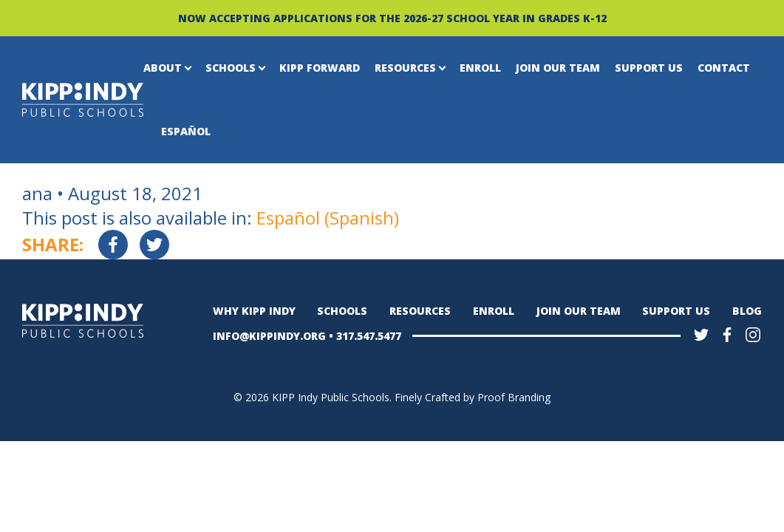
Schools (231, 68)
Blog (747, 311)
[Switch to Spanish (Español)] (328, 218)
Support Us (649, 68)
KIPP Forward (320, 68)
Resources (405, 68)
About (163, 68)
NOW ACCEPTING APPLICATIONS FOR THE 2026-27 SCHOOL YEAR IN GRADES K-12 (392, 18)
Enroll (480, 68)
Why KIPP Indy (254, 311)
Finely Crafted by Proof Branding (473, 397)
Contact (724, 68)
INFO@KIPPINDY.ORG (269, 336)
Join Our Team (558, 68)
